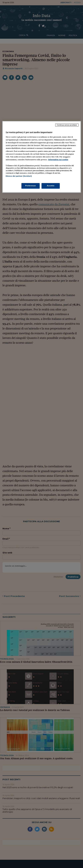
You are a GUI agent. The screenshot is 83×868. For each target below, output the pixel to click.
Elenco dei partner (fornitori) (19, 176)
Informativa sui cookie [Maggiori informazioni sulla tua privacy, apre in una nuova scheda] (58, 160)
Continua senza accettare (67, 125)
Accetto (51, 186)
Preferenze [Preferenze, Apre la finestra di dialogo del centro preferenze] (31, 186)
